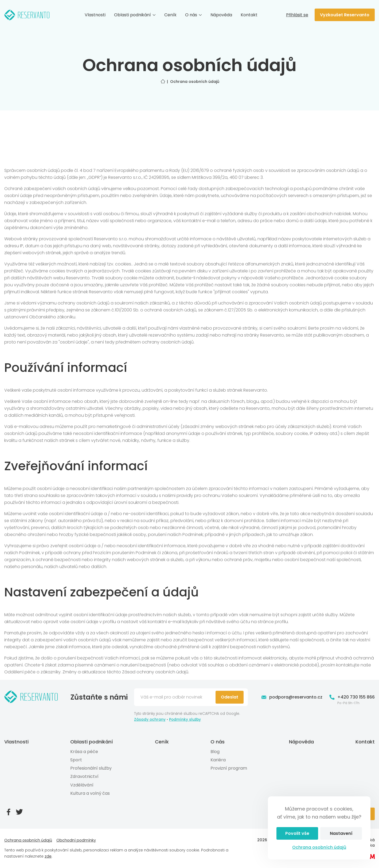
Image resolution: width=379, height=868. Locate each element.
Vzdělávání (82, 785)
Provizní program (229, 768)
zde (48, 856)
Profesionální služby (91, 768)
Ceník (170, 15)
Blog (215, 752)
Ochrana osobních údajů (319, 847)
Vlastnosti (95, 15)
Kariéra (218, 760)
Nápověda (221, 15)
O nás (194, 15)
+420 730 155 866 (352, 697)
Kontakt (249, 15)
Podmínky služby (185, 720)
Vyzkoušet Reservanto (345, 15)
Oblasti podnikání (135, 15)
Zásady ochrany (150, 720)
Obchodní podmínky (76, 840)
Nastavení (341, 833)
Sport (76, 760)
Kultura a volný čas (90, 793)
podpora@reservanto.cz (292, 697)
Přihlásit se (297, 15)
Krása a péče (84, 752)
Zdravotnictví (84, 776)
